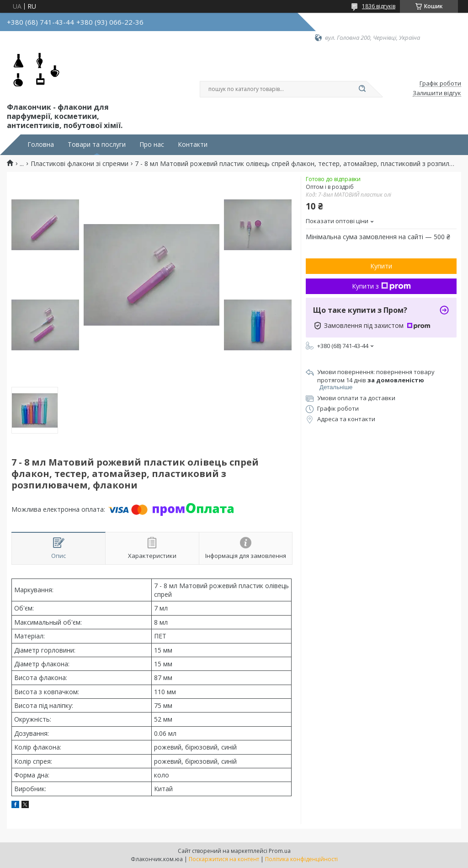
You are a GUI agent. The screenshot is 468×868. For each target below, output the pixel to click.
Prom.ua (280, 851)
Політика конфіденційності (301, 859)
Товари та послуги (97, 145)
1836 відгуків (379, 6)
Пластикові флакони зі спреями (80, 164)
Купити (381, 266)
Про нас (152, 145)
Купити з (381, 286)
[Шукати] (362, 89)
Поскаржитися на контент (224, 859)
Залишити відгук (437, 93)
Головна (41, 145)
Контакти (193, 145)
